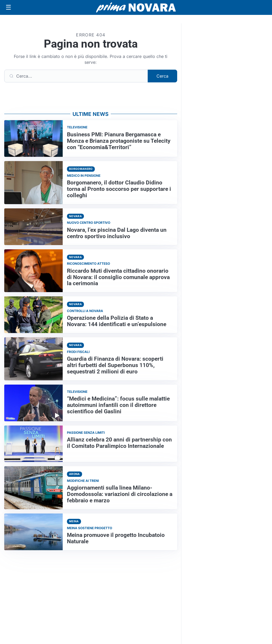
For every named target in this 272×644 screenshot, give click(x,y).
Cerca (162, 76)
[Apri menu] (8, 7)
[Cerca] (76, 76)
